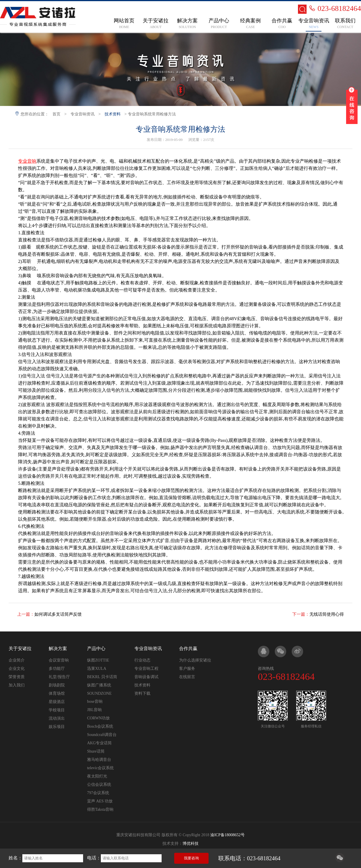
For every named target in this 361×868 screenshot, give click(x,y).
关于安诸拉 (20, 648)
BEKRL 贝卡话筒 (102, 677)
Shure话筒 (96, 751)
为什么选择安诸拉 (195, 660)
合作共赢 (188, 648)
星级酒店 (57, 702)
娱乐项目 (57, 727)
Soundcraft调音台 (102, 735)
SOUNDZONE (99, 693)
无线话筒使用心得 (327, 614)
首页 (56, 114)
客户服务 (187, 669)
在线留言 (187, 677)
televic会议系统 (100, 768)
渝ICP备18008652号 (227, 835)
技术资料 (113, 114)
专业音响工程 (146, 669)
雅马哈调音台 (99, 760)
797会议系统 (98, 793)
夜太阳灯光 (97, 776)
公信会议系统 (99, 785)
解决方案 (58, 648)
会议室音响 (59, 660)
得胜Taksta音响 (100, 809)
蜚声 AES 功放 (100, 801)
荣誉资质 (17, 677)
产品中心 (96, 648)
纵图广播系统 (99, 685)
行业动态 (142, 660)
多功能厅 (57, 669)
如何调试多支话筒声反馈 (58, 614)
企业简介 (17, 660)
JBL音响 (94, 710)
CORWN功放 (98, 718)
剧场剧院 (57, 685)
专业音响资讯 (83, 114)
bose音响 (95, 701)
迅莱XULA (97, 669)
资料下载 (142, 693)
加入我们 (17, 685)
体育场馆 (57, 693)
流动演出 (57, 718)
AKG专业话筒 (99, 743)
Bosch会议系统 (100, 726)
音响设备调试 (146, 677)
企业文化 (17, 669)
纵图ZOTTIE (98, 660)
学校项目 (57, 710)
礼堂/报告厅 (59, 677)
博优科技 (191, 844)
